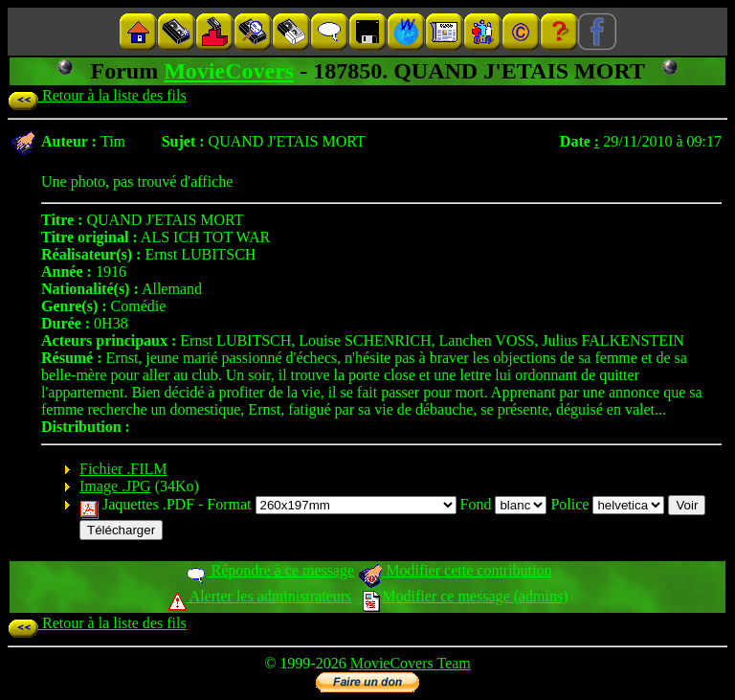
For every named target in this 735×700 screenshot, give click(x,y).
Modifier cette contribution (455, 570)
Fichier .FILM (123, 469)
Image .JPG (115, 486)
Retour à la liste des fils (97, 95)
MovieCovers (229, 71)
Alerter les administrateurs (260, 596)
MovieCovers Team (411, 663)
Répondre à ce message (269, 570)
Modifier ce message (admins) (465, 596)
